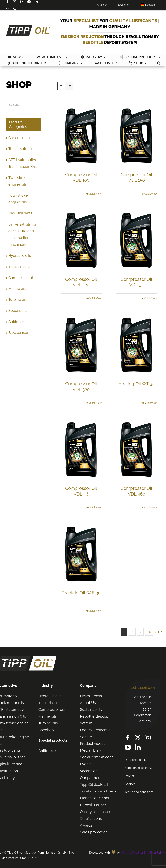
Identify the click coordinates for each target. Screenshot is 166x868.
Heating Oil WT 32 (136, 384)
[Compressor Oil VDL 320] (81, 344)
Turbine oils (18, 300)
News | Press (91, 696)
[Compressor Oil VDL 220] (81, 240)
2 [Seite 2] (132, 632)
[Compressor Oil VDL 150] (136, 135)
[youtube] (29, 2)
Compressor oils (22, 278)
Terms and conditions (139, 792)
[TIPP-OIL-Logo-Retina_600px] (30, 26)
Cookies (130, 784)
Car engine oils (21, 138)
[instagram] (22, 2)
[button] (159, 63)
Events (86, 764)
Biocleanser (18, 333)
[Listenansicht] (69, 86)
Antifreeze (17, 321)
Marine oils (18, 289)
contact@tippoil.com (140, 688)
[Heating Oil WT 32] (136, 344)
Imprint (129, 776)
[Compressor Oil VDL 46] (81, 449)
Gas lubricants (20, 213)
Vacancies (89, 771)
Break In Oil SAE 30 (81, 593)
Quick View (95, 194)
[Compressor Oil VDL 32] (136, 240)
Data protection (135, 760)
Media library (91, 750)
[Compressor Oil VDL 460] (136, 449)
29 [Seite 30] (149, 632)
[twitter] (15, 2)
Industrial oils (19, 266)
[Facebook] (8, 2)
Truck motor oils (22, 149)
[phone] (15, 9)
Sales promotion (94, 832)
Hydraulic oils (20, 255)
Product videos (93, 744)
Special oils (18, 310)
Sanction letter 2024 (138, 768)
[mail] (8, 9)
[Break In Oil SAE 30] (81, 554)
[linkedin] (36, 2)
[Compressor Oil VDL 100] (81, 135)
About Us (88, 703)
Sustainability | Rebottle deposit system (94, 716)
